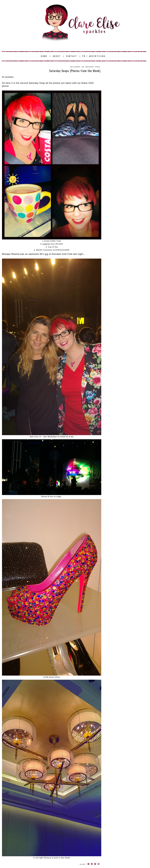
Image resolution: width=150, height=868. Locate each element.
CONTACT (72, 56)
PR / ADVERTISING (94, 56)
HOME (44, 56)
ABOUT (57, 56)
